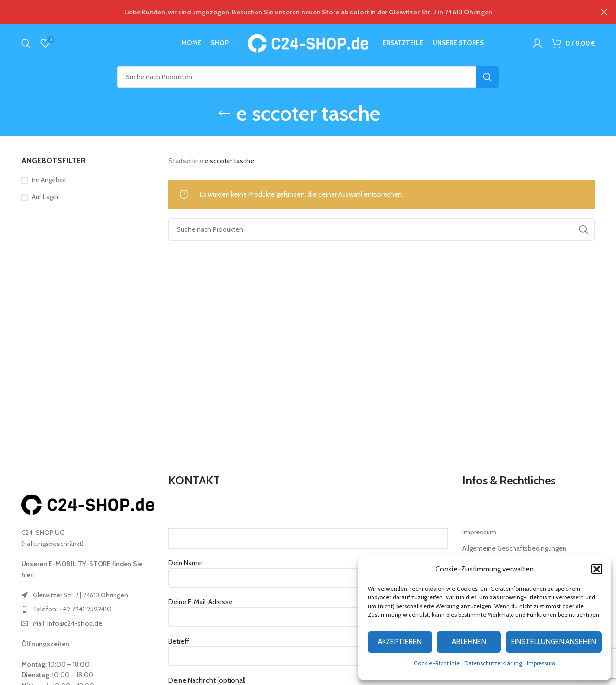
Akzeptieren (400, 642)
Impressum (541, 663)
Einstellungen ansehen (554, 642)
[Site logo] (308, 42)
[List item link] (88, 595)
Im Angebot (49, 180)
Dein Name (308, 570)
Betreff (308, 648)
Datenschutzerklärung (493, 663)
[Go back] (224, 114)
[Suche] (26, 43)
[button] (597, 569)
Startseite (183, 161)
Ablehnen (469, 642)
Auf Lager (45, 197)
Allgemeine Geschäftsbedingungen (514, 548)
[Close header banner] (604, 12)
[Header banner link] (294, 12)
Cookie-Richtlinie (437, 663)
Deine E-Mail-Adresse (308, 609)
